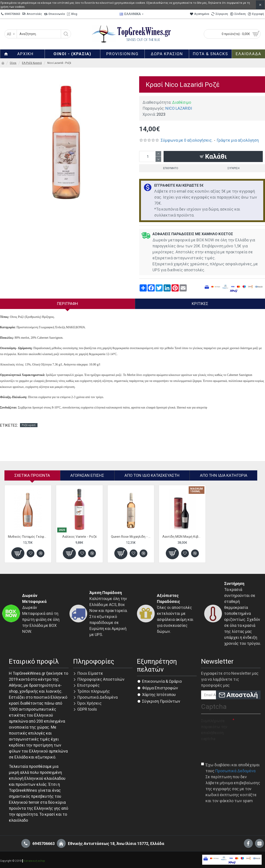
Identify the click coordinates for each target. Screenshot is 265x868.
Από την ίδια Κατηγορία (224, 475)
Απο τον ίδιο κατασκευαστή (152, 475)
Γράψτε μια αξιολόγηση (238, 140)
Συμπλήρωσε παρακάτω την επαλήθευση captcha (214, 730)
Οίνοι (13, 63)
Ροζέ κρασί (29, 425)
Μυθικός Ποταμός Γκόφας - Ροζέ (28, 537)
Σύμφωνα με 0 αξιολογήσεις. (187, 140)
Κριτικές (200, 304)
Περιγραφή (67, 304)
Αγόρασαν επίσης (87, 475)
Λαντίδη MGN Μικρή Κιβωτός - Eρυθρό (182, 537)
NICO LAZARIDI (179, 108)
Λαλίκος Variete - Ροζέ (79, 537)
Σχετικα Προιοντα (32, 475)
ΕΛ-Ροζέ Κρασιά (32, 63)
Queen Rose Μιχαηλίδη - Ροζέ (131, 537)
